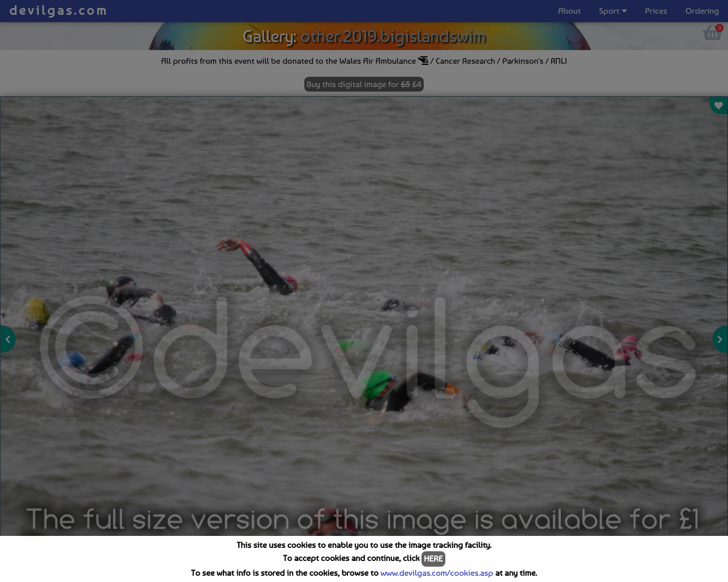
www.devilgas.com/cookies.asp (437, 573)
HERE (433, 559)
